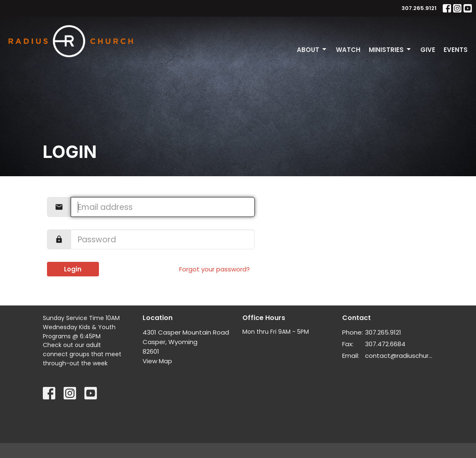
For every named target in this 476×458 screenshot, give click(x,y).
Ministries (390, 50)
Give (428, 50)
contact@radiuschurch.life (399, 356)
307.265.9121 (419, 8)
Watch (348, 50)
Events (456, 50)
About (312, 50)
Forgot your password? (215, 269)
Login (73, 269)
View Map (157, 361)
